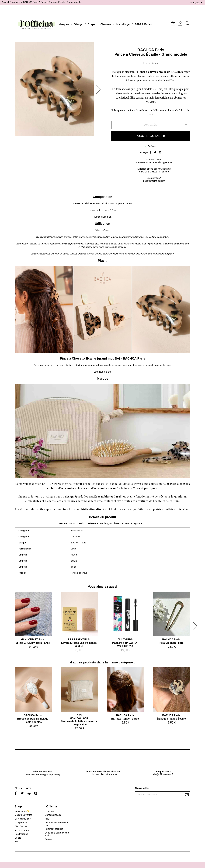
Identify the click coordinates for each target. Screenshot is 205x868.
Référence (93, 523)
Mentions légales (53, 815)
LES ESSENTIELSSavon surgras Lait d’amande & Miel (79, 643)
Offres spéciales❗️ (24, 819)
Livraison (49, 811)
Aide (47, 819)
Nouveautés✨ (22, 811)
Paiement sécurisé (54, 829)
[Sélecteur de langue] (197, 3)
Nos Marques (21, 834)
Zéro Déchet (21, 826)
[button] (99, 90)
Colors (18, 838)
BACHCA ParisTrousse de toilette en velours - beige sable (79, 721)
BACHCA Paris (151, 50)
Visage (78, 24)
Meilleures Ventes (23, 815)
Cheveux (106, 24)
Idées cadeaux (22, 830)
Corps (91, 24)
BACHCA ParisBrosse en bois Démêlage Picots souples (33, 719)
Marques (64, 24)
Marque (63, 523)
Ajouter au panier (151, 136)
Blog (17, 842)
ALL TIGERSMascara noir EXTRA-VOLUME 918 (125, 643)
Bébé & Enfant (144, 24)
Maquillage (123, 24)
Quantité (149, 125)
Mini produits (21, 823)
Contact (49, 839)
